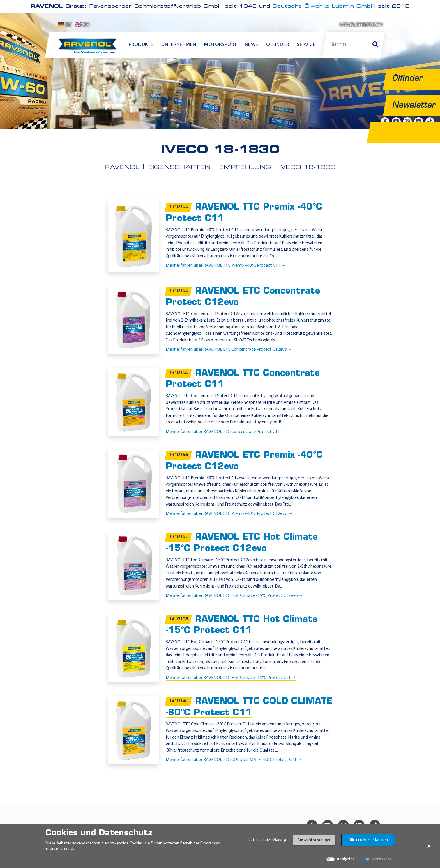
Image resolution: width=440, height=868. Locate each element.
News (252, 45)
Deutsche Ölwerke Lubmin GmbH (324, 6)
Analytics (346, 859)
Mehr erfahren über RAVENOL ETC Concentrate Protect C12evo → (229, 350)
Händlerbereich (361, 25)
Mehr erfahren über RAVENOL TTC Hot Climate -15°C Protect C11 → (231, 678)
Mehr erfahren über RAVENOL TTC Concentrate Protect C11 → (226, 432)
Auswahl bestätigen (314, 840)
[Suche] (375, 45)
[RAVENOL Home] (89, 48)
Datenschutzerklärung (267, 840)
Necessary (381, 859)
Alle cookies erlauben (368, 840)
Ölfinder (278, 45)
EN (82, 25)
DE (64, 25)
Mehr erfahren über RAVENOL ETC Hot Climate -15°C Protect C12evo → (235, 596)
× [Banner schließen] (429, 846)
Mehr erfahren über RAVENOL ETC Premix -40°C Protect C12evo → (229, 514)
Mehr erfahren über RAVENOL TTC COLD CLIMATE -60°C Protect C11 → (234, 760)
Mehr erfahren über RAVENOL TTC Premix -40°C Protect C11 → (226, 266)
